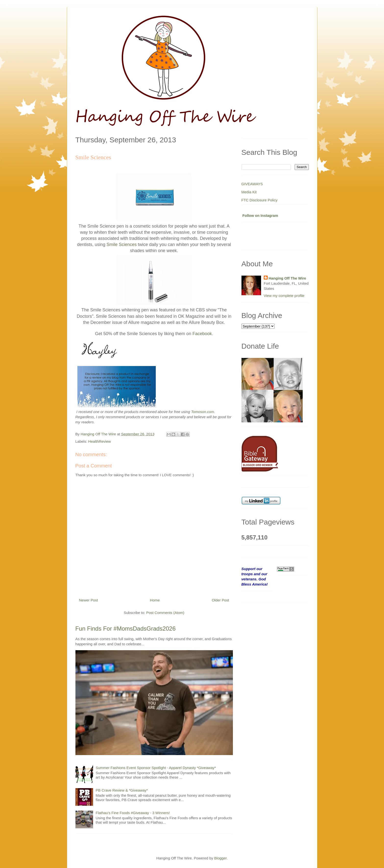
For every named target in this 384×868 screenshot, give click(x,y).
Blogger (221, 858)
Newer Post (89, 600)
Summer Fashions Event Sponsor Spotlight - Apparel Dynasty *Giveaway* (156, 768)
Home (155, 600)
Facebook (202, 334)
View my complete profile (284, 296)
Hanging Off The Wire (287, 278)
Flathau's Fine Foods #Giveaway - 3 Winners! (133, 813)
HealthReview (100, 441)
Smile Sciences (122, 245)
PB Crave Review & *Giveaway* (122, 790)
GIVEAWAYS (252, 184)
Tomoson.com (203, 412)
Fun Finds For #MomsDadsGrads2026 (126, 629)
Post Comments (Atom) (165, 613)
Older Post (221, 600)
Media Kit (249, 192)
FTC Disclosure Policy (260, 200)
